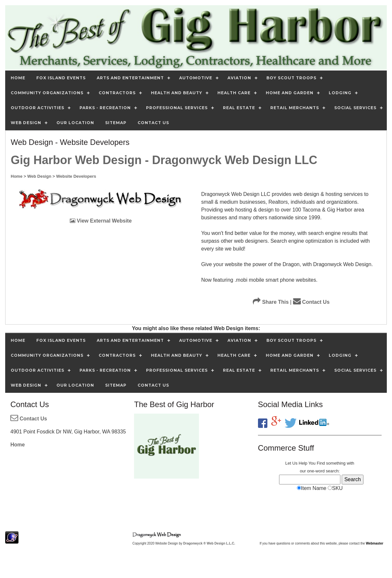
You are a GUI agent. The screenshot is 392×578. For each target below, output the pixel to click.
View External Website (101, 221)
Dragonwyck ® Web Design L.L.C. (209, 543)
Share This (271, 302)
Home (18, 445)
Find (321, 463)
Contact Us (311, 302)
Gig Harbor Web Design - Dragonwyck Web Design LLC (164, 160)
